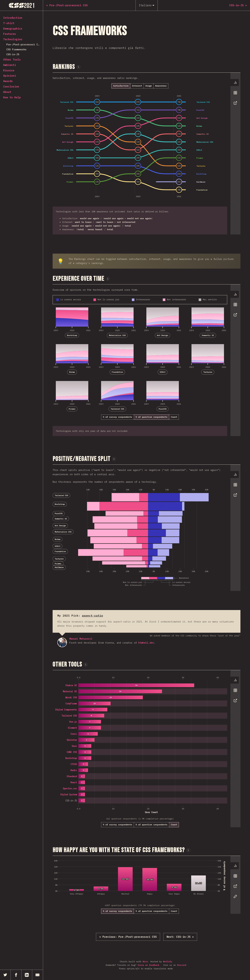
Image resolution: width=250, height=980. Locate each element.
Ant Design (162, 335)
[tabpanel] (147, 154)
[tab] (235, 83)
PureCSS (163, 409)
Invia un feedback (149, 965)
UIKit (163, 372)
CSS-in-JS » (180, 937)
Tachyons (208, 372)
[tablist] (235, 94)
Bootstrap (72, 335)
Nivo (145, 962)
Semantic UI (208, 335)
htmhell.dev (146, 643)
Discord (182, 965)
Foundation (117, 372)
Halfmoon (59, 567)
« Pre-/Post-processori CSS (128, 937)
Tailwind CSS (117, 409)
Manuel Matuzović (62, 642)
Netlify (168, 962)
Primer (72, 409)
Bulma (72, 372)
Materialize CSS (117, 335)
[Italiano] (147, 5)
